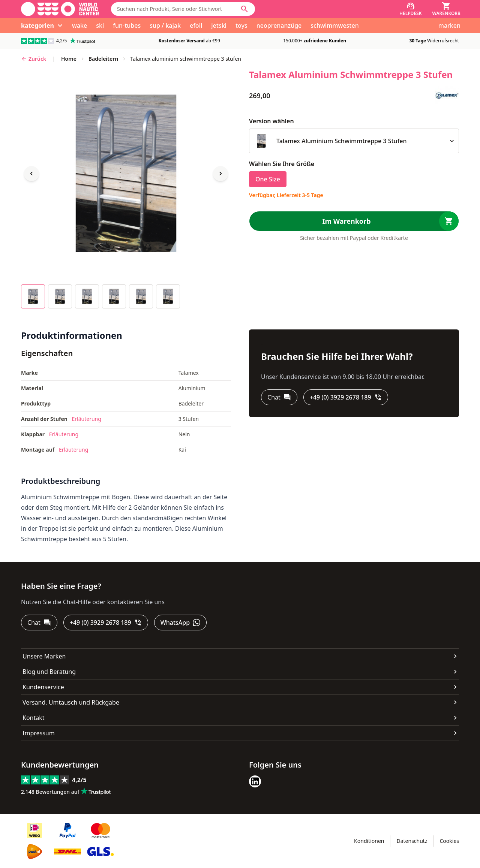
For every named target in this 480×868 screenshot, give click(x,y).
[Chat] (279, 397)
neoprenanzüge (279, 25)
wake (79, 25)
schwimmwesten (334, 25)
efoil (196, 25)
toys (241, 25)
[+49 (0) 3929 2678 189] (346, 397)
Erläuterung (87, 419)
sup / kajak (165, 25)
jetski (219, 25)
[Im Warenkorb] (354, 221)
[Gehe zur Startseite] (60, 9)
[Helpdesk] (411, 9)
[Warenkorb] (446, 9)
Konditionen (369, 841)
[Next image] (220, 174)
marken (449, 25)
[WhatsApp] (180, 623)
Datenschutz (412, 841)
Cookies (449, 841)
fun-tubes (127, 25)
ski (100, 25)
